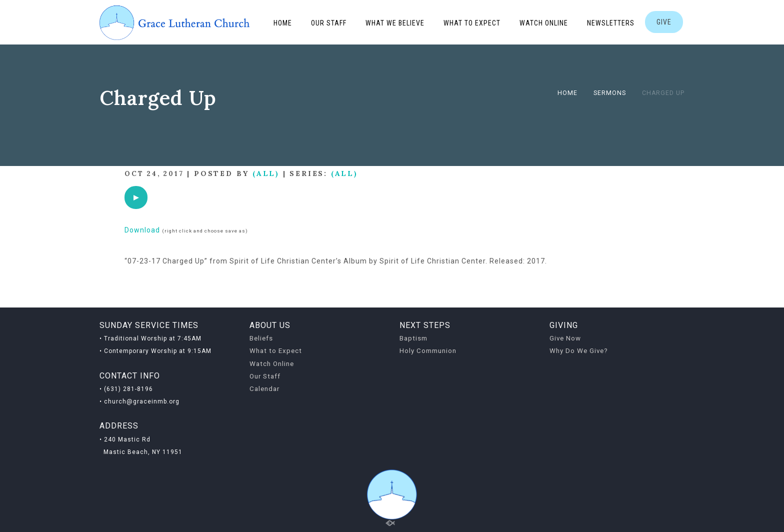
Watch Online (544, 23)
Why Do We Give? (579, 351)
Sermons (610, 93)
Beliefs (261, 338)
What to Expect (472, 23)
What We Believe (395, 23)
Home (283, 23)
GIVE (664, 22)
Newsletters (611, 23)
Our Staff (329, 23)
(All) (266, 173)
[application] (136, 197)
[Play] (136, 197)
